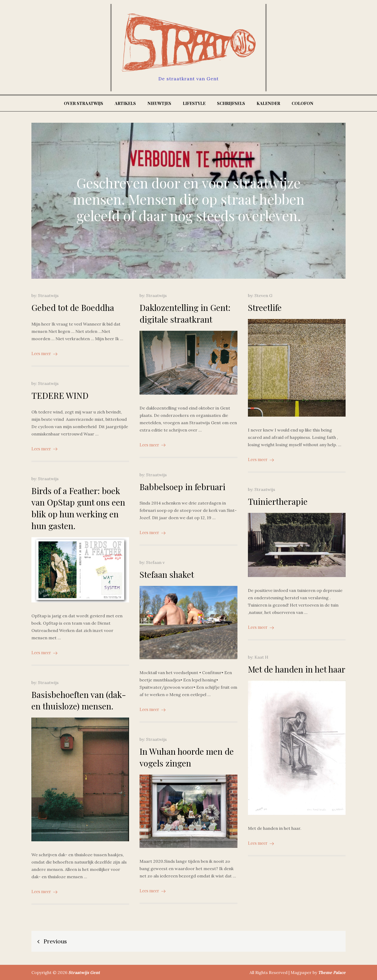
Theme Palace (332, 972)
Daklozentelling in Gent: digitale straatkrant (185, 313)
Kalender (268, 103)
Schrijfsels (231, 103)
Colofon (303, 103)
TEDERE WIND (60, 395)
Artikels (125, 103)
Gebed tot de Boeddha (73, 307)
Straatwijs (48, 295)
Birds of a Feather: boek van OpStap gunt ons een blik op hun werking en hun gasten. (78, 508)
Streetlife (265, 307)
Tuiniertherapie (278, 501)
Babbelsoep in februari (182, 487)
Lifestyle (194, 103)
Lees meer (44, 353)
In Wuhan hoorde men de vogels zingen (187, 757)
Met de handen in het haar (297, 669)
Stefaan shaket (167, 574)
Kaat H (261, 657)
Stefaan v (155, 562)
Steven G (263, 295)
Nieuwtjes (159, 103)
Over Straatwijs (84, 103)
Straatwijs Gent (84, 972)
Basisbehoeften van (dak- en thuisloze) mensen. (79, 700)
